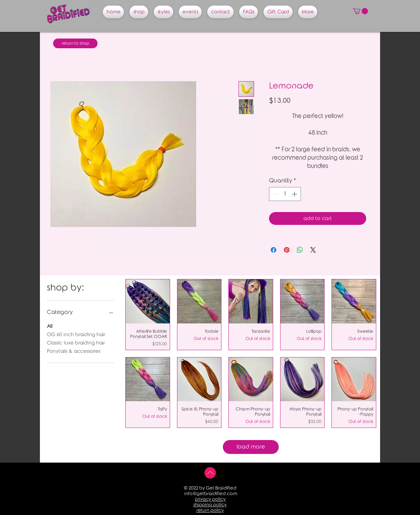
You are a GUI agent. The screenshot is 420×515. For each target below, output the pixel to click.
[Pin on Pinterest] (287, 250)
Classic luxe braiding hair (76, 342)
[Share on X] (313, 250)
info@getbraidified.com (211, 494)
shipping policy (210, 505)
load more (251, 447)
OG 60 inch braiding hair (76, 334)
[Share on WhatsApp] (300, 250)
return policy (210, 510)
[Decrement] (275, 194)
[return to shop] (75, 43)
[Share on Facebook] (274, 250)
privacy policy (210, 499)
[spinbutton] (285, 194)
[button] (360, 11)
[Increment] (295, 194)
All (50, 326)
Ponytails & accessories (74, 351)
